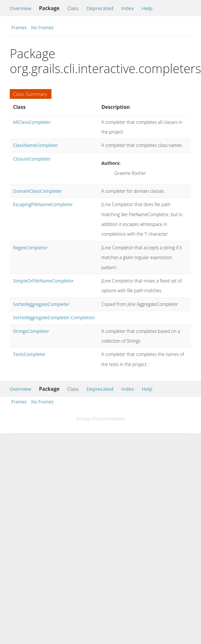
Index (128, 8)
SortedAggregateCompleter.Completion (54, 317)
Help (147, 8)
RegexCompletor (30, 248)
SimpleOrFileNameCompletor (43, 281)
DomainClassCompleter (37, 191)
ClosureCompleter (32, 159)
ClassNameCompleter (36, 145)
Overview (21, 8)
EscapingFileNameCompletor (43, 204)
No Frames (43, 27)
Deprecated (100, 8)
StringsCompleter (31, 331)
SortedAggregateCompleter (41, 304)
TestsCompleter (29, 354)
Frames (19, 27)
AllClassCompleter (32, 122)
